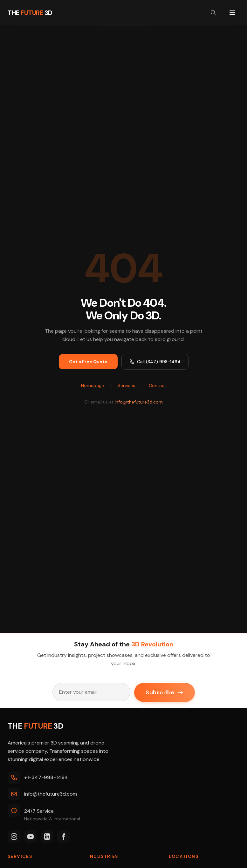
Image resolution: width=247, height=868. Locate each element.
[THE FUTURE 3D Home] (30, 13)
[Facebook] (64, 837)
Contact (158, 385)
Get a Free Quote (88, 362)
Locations (184, 856)
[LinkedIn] (47, 837)
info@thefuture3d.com (139, 402)
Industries (103, 856)
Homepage (93, 385)
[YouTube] (31, 837)
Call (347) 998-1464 (155, 362)
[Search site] (213, 13)
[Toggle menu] (232, 13)
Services (126, 385)
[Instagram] (14, 837)
